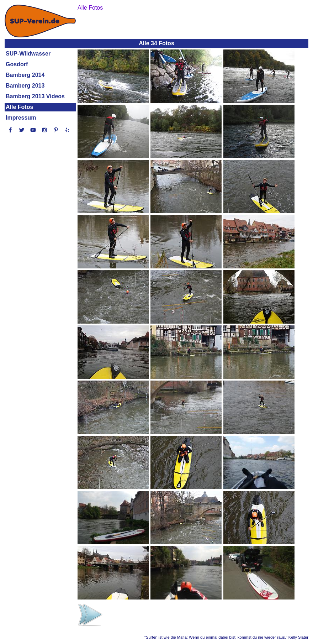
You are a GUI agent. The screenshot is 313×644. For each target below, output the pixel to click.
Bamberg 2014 (25, 75)
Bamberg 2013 (25, 86)
